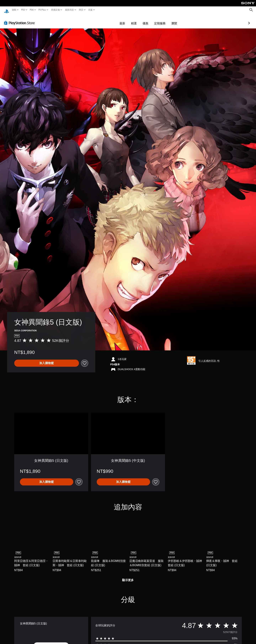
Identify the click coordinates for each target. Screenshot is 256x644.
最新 (102, 20)
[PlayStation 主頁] (7, 10)
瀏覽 (154, 20)
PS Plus (42, 10)
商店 (81, 10)
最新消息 (69, 10)
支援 (90, 10)
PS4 (32, 10)
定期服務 (139, 20)
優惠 (125, 20)
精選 (113, 20)
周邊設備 (55, 10)
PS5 (23, 10)
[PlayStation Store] (20, 19)
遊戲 (14, 10)
